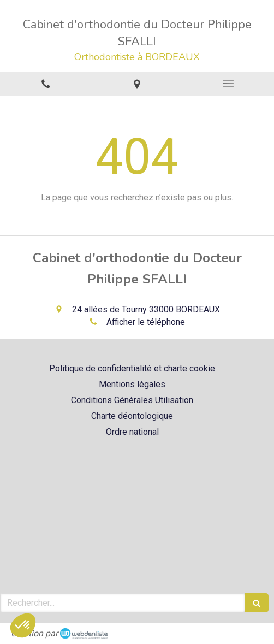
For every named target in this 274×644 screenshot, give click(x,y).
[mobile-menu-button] (228, 84)
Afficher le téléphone (146, 322)
